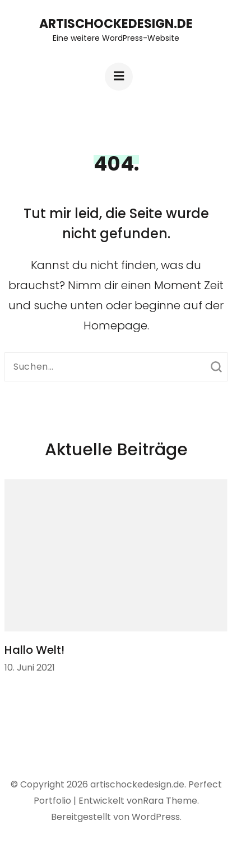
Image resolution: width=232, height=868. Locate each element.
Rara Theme (170, 801)
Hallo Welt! (34, 650)
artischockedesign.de (116, 24)
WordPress (156, 817)
